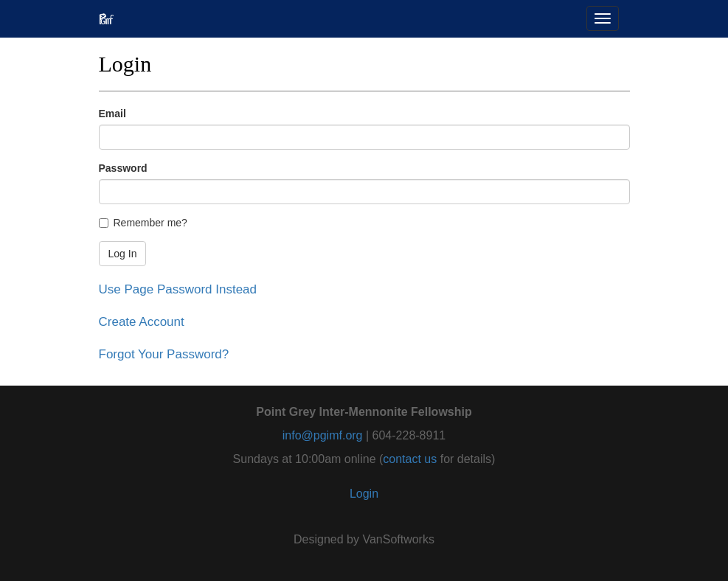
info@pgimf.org (323, 435)
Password (123, 168)
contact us (410, 459)
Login (364, 494)
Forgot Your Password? (164, 354)
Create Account (142, 322)
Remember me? (143, 223)
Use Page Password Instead (178, 289)
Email (112, 114)
